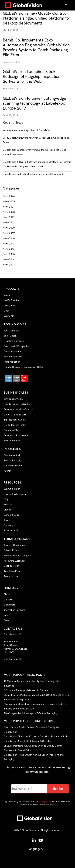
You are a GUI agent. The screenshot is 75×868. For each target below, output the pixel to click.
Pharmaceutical (12, 455)
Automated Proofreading (17, 435)
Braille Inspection (13, 356)
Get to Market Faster (15, 425)
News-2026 (9, 196)
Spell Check (10, 336)
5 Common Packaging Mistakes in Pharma (26, 690)
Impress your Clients (15, 420)
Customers (9, 605)
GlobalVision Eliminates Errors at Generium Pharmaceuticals (36, 736)
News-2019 (9, 233)
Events (7, 620)
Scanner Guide (11, 530)
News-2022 (9, 217)
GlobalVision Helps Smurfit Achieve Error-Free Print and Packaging (34, 757)
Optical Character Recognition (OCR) (23, 367)
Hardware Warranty (14, 561)
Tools (7, 520)
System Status (11, 515)
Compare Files (11, 430)
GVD (6, 311)
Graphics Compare (14, 341)
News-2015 (9, 254)
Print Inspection (12, 362)
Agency (8, 471)
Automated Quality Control (18, 409)
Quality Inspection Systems (18, 404)
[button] (66, 5)
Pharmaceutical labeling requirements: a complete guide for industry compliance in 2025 (35, 706)
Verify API (9, 316)
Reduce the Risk (12, 440)
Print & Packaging (13, 460)
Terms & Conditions (14, 545)
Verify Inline (10, 306)
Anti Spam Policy (13, 571)
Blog (6, 499)
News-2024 (9, 207)
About (7, 594)
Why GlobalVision (13, 399)
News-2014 (9, 259)
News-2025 (9, 201)
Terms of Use (11, 576)
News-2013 (9, 265)
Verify (7, 295)
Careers (8, 600)
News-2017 (9, 244)
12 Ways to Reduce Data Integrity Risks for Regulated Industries (32, 683)
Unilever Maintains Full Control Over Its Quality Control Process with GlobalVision (33, 748)
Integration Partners (14, 610)
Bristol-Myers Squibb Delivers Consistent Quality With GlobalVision (32, 729)
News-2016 (9, 249)
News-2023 (9, 212)
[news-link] (38, 18)
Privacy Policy (11, 550)
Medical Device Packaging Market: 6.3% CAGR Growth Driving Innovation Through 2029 (37, 697)
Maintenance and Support (17, 555)
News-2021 (9, 222)
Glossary (8, 525)
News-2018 (9, 238)
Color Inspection (13, 351)
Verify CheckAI (12, 300)
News (6, 615)
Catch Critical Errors (15, 415)
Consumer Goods (13, 465)
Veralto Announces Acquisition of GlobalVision (28, 130)
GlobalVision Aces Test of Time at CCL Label (28, 741)
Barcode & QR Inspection (17, 346)
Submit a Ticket (12, 489)
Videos (7, 510)
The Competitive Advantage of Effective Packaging (30, 713)
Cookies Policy (12, 566)
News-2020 (9, 228)
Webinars (9, 504)
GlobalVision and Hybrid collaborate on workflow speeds (33, 174)
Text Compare (11, 331)
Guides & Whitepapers (16, 494)
